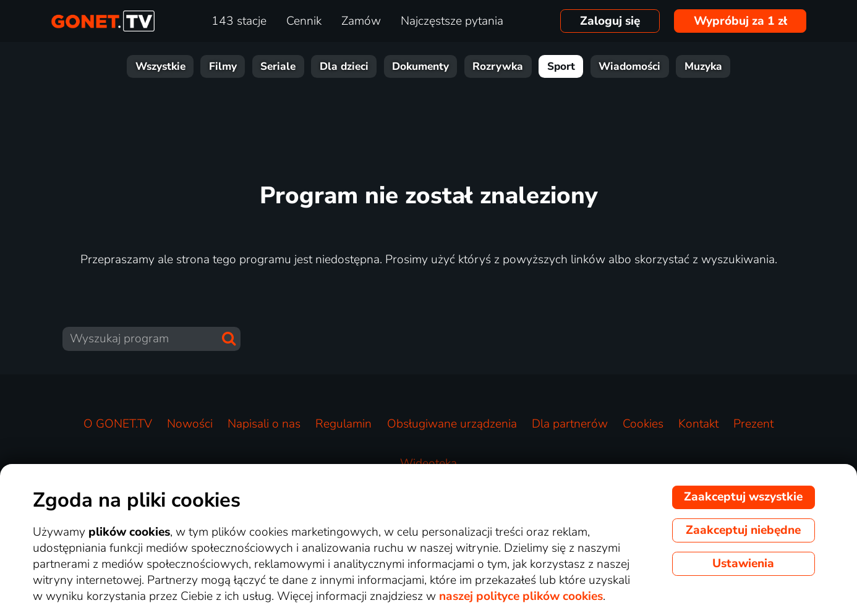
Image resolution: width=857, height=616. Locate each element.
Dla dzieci (344, 66)
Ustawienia (743, 563)
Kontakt (698, 424)
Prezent (753, 424)
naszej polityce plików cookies (521, 596)
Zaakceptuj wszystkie (743, 497)
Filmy (223, 66)
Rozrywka (498, 66)
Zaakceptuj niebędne (743, 530)
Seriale (278, 66)
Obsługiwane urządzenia (452, 424)
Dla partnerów (570, 424)
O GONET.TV (118, 424)
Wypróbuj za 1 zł (740, 21)
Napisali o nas (264, 424)
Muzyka (703, 66)
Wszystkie (160, 66)
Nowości (190, 424)
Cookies (643, 424)
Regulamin (343, 424)
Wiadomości (629, 66)
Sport (561, 66)
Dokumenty (420, 66)
